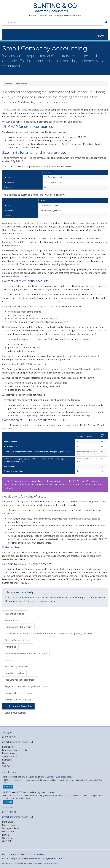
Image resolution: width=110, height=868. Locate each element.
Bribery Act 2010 (13, 620)
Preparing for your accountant (20, 680)
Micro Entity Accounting (17, 666)
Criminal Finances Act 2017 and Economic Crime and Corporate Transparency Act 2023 (49, 633)
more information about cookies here (45, 863)
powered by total (50, 859)
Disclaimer (34, 854)
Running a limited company (18, 693)
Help (42, 854)
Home (5, 854)
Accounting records (14, 614)
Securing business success (18, 700)
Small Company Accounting (18, 706)
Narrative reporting (14, 673)
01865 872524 (45, 16)
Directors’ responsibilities (18, 640)
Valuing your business (16, 713)
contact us (66, 597)
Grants (8, 660)
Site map (13, 854)
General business (21, 84)
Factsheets (8, 84)
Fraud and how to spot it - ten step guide (26, 653)
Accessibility (23, 854)
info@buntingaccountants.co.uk (18, 742)
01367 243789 (73, 16)
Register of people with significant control (26, 686)
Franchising (10, 647)
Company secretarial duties (18, 627)
